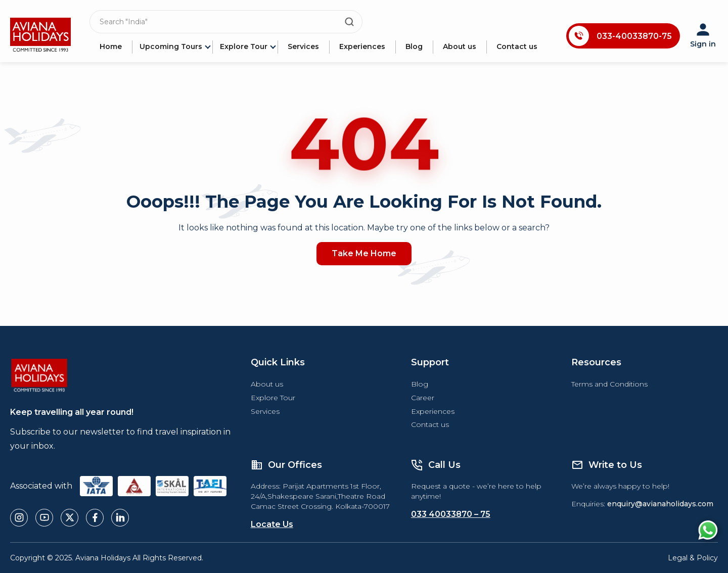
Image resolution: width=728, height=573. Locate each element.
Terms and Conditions (609, 384)
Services (303, 46)
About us (460, 46)
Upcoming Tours (171, 46)
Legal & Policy (693, 558)
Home (111, 46)
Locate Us (272, 524)
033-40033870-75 (634, 36)
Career (423, 398)
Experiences (362, 46)
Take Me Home (364, 253)
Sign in (703, 36)
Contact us (517, 46)
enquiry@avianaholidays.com (660, 504)
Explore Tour (244, 46)
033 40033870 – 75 (451, 514)
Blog (414, 46)
